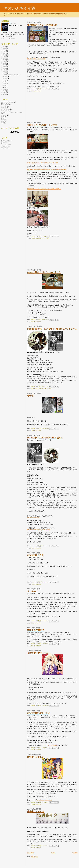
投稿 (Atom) (34, 857)
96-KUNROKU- (5, 148)
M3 (2, 143)
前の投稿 (75, 853)
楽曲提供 (4, 115)
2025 (5, 47)
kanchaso (13, 23)
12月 (6, 73)
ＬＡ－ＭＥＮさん (6, 145)
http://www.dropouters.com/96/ (36, 59)
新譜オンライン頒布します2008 (42, 125)
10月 (6, 78)
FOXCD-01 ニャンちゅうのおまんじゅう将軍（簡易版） (44, 189)
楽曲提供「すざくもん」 (39, 653)
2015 (5, 60)
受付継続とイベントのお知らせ (42, 25)
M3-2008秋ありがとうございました (44, 272)
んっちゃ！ (33, 591)
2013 (5, 63)
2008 (5, 71)
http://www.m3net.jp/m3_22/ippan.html (39, 530)
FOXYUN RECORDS (36, 91)
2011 (5, 66)
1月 (6, 87)
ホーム (53, 853)
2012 (5, 65)
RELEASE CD (45, 389)
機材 (3, 117)
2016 (5, 58)
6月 (6, 86)
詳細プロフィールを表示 (8, 39)
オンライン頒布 (45, 238)
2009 (5, 70)
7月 (6, 84)
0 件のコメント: (46, 89)
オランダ (4, 108)
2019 (5, 53)
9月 (6, 80)
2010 (5, 68)
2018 (5, 55)
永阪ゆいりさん (6, 146)
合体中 (30, 396)
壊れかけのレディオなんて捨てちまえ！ (12, 112)
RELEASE (4, 103)
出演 (3, 120)
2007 (5, 89)
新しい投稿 (31, 853)
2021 (5, 50)
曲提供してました (36, 757)
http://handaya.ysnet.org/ (44, 800)
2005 (5, 91)
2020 (5, 52)
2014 (5, 61)
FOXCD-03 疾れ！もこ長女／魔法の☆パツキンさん (43, 163)
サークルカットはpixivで (51, 745)
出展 (3, 121)
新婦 (3, 123)
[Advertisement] (43, 108)
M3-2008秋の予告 (35, 555)
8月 (6, 82)
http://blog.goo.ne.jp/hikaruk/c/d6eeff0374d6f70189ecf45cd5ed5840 (47, 170)
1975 (5, 94)
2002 (5, 92)
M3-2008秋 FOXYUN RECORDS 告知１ (45, 438)
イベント (4, 106)
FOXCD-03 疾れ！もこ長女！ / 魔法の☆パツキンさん (52, 329)
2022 (5, 48)
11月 (6, 77)
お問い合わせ (5, 111)
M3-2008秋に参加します (39, 713)
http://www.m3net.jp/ (33, 518)
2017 (5, 57)
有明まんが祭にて (36, 630)
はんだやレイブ (6, 142)
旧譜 (50, 389)
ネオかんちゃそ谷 (19, 8)
